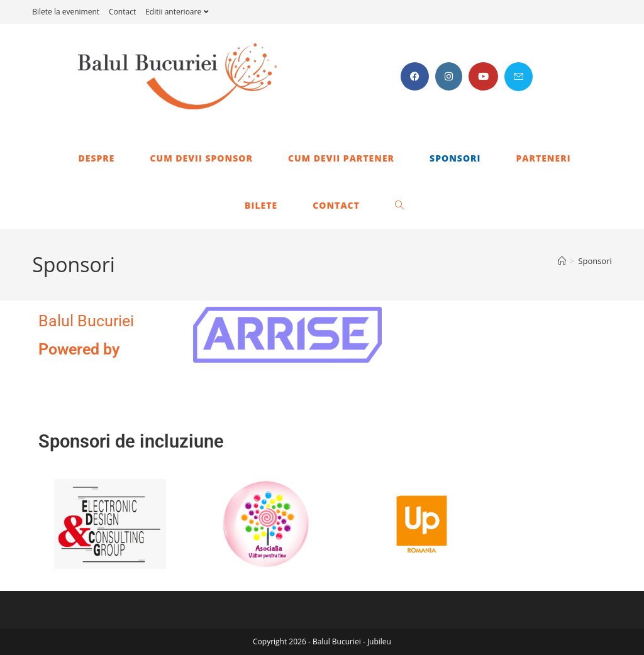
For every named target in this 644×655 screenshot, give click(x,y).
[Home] (562, 261)
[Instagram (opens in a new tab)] (449, 76)
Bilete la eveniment (66, 12)
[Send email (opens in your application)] (519, 77)
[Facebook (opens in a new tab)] (415, 76)
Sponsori (595, 261)
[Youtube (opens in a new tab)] (483, 76)
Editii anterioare (179, 12)
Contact (122, 12)
